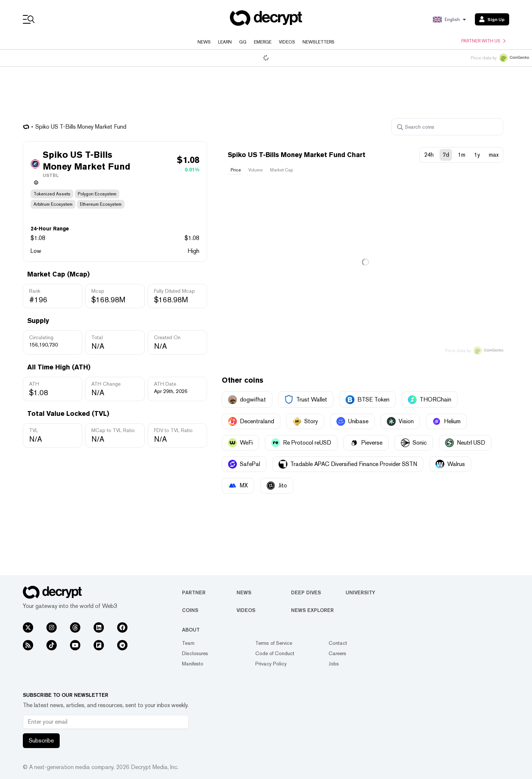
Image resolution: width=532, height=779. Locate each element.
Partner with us (483, 41)
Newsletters (318, 42)
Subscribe (41, 740)
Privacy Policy (271, 664)
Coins (190, 610)
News (204, 42)
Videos (287, 42)
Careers (337, 653)
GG (243, 42)
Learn (225, 42)
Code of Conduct (275, 653)
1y (477, 155)
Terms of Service (274, 643)
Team (188, 643)
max (494, 155)
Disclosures (195, 653)
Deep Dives (306, 592)
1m (462, 155)
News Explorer (312, 610)
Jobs (334, 664)
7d (446, 155)
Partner (194, 592)
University (360, 592)
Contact (338, 643)
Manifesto (193, 664)
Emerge (263, 42)
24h (429, 155)
